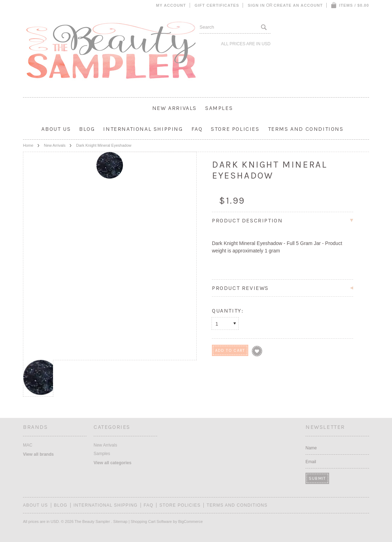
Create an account (298, 5)
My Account (171, 5)
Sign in (256, 5)
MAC (28, 445)
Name (311, 448)
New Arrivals (174, 108)
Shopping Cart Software (151, 521)
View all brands (38, 454)
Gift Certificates (217, 5)
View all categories (112, 463)
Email (311, 462)
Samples (219, 108)
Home (28, 145)
